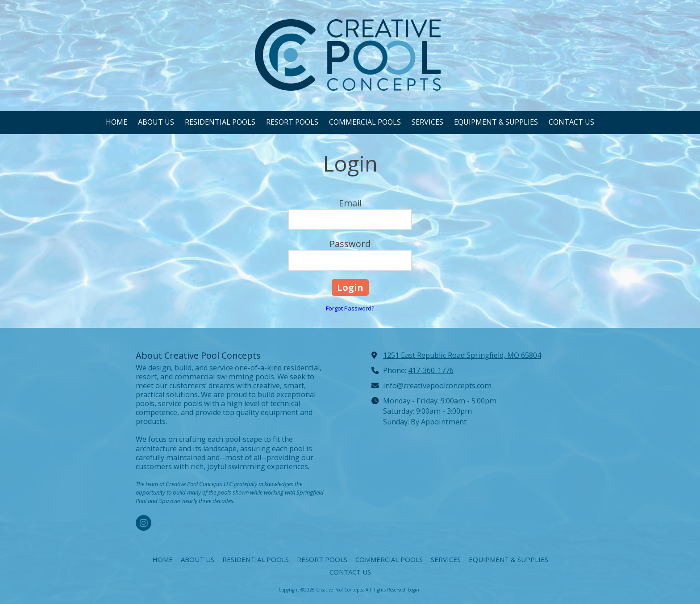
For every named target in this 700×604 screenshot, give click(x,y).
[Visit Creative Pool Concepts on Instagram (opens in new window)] (144, 523)
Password (350, 244)
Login (414, 590)
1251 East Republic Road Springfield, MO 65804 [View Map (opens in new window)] (462, 355)
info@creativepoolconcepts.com (437, 386)
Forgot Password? (350, 308)
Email (350, 203)
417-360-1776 (431, 370)
